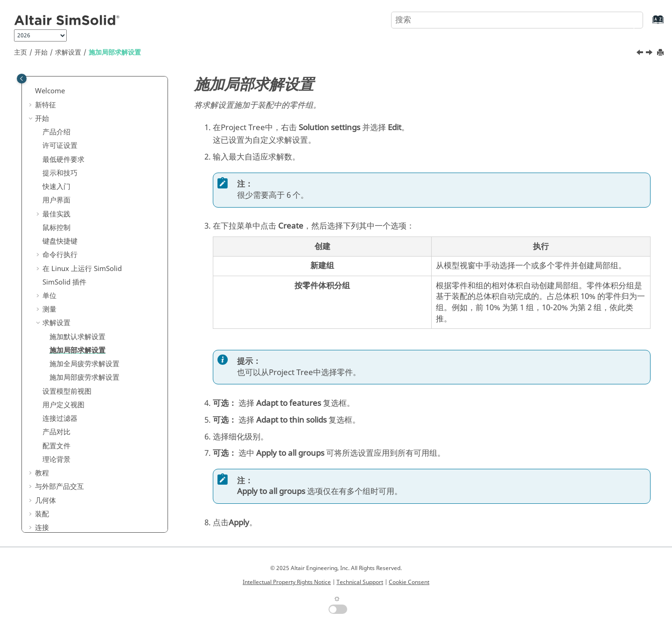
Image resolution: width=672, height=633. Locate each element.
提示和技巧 (60, 78)
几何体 (45, 405)
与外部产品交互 (59, 391)
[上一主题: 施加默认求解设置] (641, 54)
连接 (42, 432)
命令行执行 (60, 160)
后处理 (45, 473)
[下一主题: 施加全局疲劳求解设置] (650, 54)
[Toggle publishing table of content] (22, 79)
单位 (49, 201)
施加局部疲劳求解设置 (84, 282)
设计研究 (49, 487)
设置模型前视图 (67, 296)
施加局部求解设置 (115, 52)
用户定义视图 (63, 310)
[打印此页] (661, 53)
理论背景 (56, 364)
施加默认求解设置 (77, 242)
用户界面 (56, 105)
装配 (42, 419)
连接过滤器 (60, 323)
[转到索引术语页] (648, 24)
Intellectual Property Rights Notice (287, 582)
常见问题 (49, 514)
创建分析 (49, 446)
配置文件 (56, 351)
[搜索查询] (517, 20)
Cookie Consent (409, 582)
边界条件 (49, 459)
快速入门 (56, 91)
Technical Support (360, 582)
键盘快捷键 (60, 146)
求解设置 (68, 52)
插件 (64, 187)
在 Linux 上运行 (82, 174)
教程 (42, 378)
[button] (39, 78)
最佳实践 (56, 119)
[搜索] (627, 19)
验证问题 (49, 501)
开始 (41, 52)
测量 (49, 214)
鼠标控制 (56, 132)
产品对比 (56, 337)
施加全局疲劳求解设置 (84, 269)
